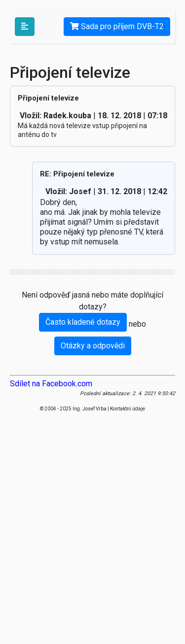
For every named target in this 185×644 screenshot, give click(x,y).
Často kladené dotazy (83, 322)
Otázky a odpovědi (93, 346)
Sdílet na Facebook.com (51, 384)
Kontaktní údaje (128, 409)
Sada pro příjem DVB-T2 (117, 26)
